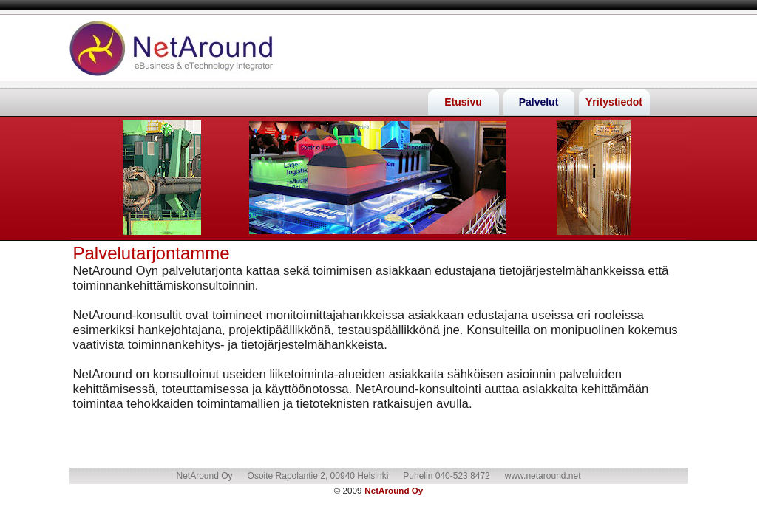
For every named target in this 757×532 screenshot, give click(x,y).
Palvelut (539, 102)
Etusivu (463, 102)
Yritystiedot (614, 102)
